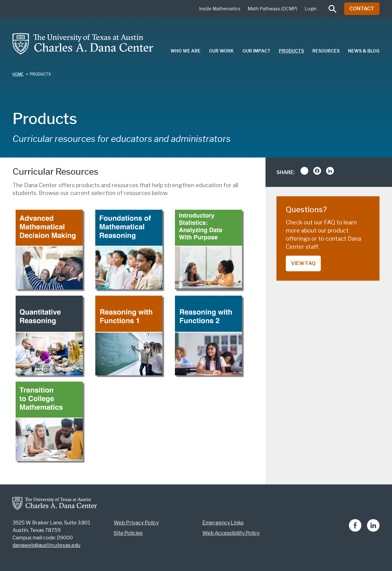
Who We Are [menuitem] (186, 51)
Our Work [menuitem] (221, 51)
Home (18, 74)
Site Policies (128, 533)
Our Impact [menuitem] (256, 51)
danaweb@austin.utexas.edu (46, 545)
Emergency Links (223, 523)
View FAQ (303, 263)
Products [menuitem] (291, 51)
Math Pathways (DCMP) (273, 9)
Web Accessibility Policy (231, 533)
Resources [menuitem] (326, 51)
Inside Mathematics (220, 9)
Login (310, 9)
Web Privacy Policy (136, 523)
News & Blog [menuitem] (364, 51)
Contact (362, 9)
